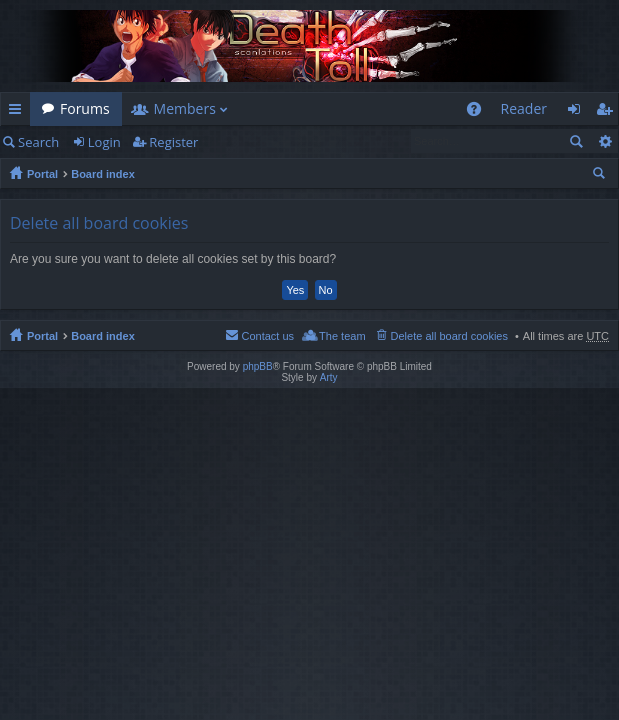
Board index (103, 174)
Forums (85, 108)
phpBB (258, 366)
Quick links (19, 112)
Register (173, 142)
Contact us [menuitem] (267, 336)
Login (104, 142)
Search (38, 142)
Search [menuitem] (601, 176)
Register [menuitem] (608, 112)
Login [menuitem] (579, 112)
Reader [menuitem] (524, 108)
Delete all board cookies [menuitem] (449, 336)
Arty (329, 377)
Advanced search (604, 141)
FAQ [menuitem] (479, 112)
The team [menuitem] (342, 336)
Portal (42, 174)
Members (185, 108)
